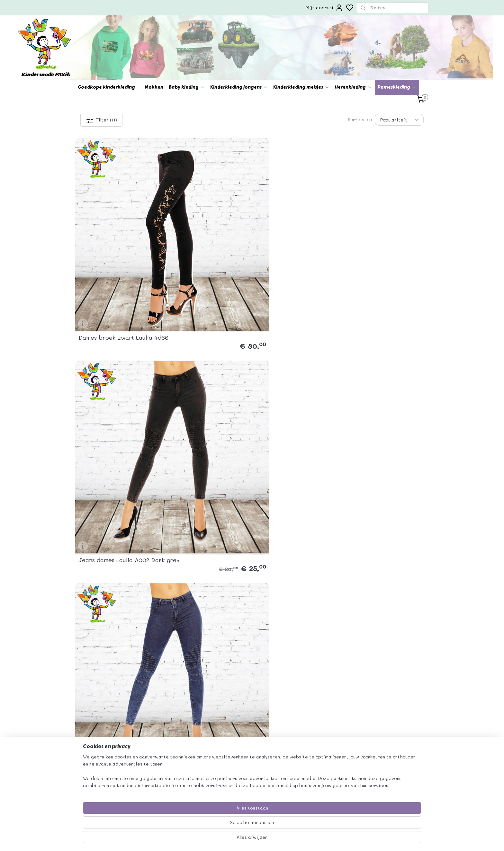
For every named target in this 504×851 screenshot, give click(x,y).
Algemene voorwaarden (316, 727)
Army (265, 452)
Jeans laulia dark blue (289, 340)
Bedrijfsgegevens (310, 719)
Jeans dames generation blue (113, 449)
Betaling (300, 748)
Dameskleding (397, 87)
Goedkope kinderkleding (106, 87)
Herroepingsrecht (311, 770)
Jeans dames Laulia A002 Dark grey (203, 225)
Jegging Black (367, 340)
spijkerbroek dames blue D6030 (113, 337)
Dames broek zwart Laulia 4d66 (115, 225)
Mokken (154, 87)
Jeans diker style (192, 452)
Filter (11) (101, 120)
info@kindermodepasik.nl (181, 748)
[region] (210, 826)
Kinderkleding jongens (239, 87)
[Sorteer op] (399, 120)
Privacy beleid (306, 734)
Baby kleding (187, 87)
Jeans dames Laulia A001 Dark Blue (293, 225)
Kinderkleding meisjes (301, 87)
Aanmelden (378, 748)
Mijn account (324, 8)
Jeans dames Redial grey (203, 340)
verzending (303, 741)
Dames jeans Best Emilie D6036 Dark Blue (381, 225)
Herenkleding (353, 87)
